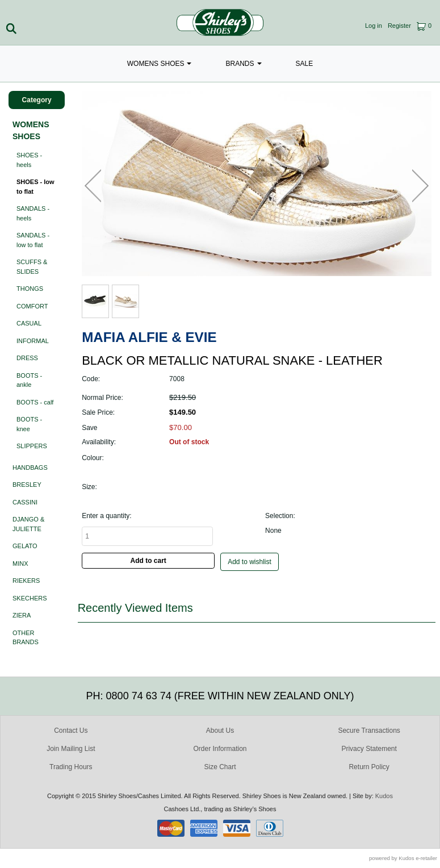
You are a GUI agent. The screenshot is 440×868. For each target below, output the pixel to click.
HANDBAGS (30, 468)
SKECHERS (30, 598)
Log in (374, 26)
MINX (20, 564)
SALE (305, 64)
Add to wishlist (250, 562)
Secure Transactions (369, 731)
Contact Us (71, 731)
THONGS (30, 289)
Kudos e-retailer (418, 858)
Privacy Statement (369, 749)
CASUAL (29, 323)
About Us (220, 731)
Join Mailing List (71, 749)
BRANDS (243, 64)
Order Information (220, 749)
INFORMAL (33, 341)
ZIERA (22, 615)
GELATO (25, 546)
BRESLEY (27, 485)
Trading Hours (71, 767)
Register (399, 26)
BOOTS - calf (35, 402)
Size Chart (220, 767)
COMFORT (32, 306)
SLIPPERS (32, 446)
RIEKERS (26, 581)
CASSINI (25, 502)
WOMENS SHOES (160, 64)
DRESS (27, 358)
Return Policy (369, 767)
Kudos (384, 796)
